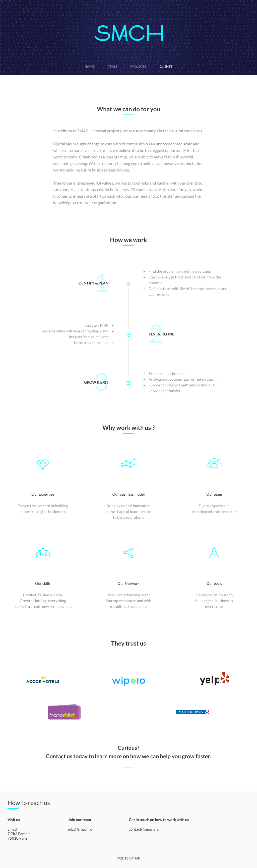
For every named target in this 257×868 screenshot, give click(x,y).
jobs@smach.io (80, 829)
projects (138, 67)
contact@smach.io (144, 829)
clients (166, 67)
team (113, 67)
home (90, 67)
